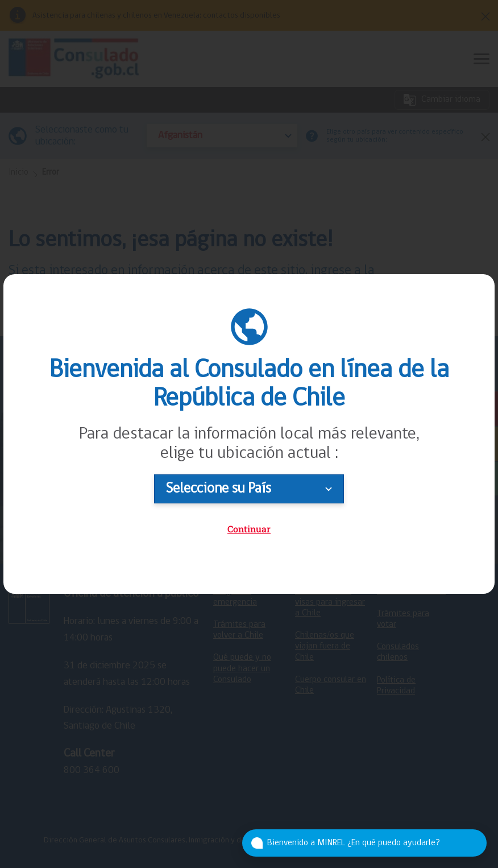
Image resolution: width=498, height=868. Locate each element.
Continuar (249, 529)
